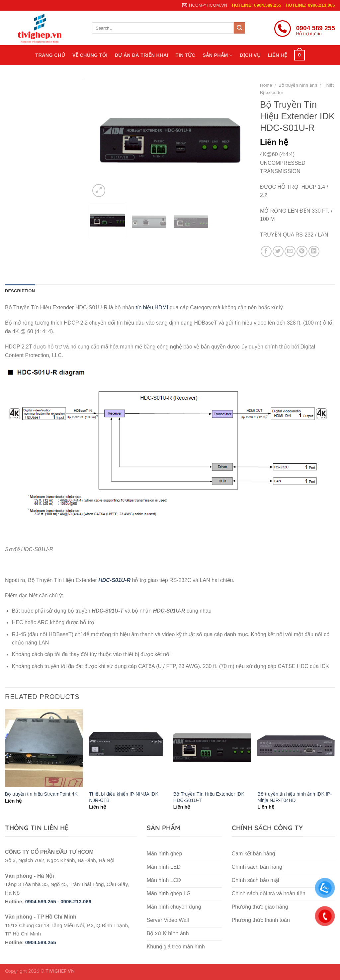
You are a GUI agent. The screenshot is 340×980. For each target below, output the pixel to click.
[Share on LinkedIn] (314, 251)
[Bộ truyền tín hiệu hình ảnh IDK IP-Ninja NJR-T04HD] (296, 748)
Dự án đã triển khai (142, 55)
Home (266, 85)
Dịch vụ (250, 55)
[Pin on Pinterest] (302, 251)
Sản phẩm (217, 55)
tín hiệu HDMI (152, 307)
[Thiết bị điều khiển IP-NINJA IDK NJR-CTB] (128, 748)
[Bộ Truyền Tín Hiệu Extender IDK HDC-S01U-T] (212, 748)
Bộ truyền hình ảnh (298, 85)
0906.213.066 (76, 901)
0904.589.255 (41, 942)
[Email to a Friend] (290, 251)
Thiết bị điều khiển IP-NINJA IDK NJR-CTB (124, 797)
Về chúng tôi (90, 55)
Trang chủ (50, 55)
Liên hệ (277, 55)
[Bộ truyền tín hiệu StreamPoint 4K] (44, 748)
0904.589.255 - (43, 901)
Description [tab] (20, 291)
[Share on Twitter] (278, 251)
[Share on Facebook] (266, 251)
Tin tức (185, 55)
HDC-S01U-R (114, 580)
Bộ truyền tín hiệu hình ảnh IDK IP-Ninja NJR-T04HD (295, 797)
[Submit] (239, 28)
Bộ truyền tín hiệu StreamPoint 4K (41, 794)
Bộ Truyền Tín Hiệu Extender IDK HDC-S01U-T (209, 797)
